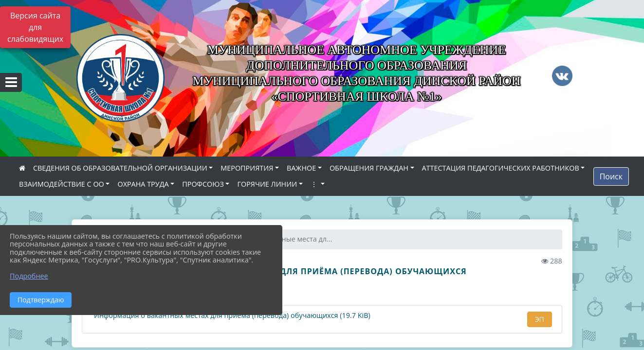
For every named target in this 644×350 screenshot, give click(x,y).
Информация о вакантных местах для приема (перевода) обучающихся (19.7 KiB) (231, 316)
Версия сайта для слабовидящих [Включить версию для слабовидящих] (35, 27)
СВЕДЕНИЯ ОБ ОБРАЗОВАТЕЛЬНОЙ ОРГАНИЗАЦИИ (120, 168)
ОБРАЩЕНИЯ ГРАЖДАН (369, 168)
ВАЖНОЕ (301, 168)
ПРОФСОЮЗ (203, 184)
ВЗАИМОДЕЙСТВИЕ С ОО (62, 184)
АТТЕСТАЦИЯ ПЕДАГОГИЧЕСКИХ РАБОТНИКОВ (501, 168)
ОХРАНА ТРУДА (143, 184)
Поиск (611, 176)
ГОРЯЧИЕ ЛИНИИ (267, 184)
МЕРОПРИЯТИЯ (247, 168)
